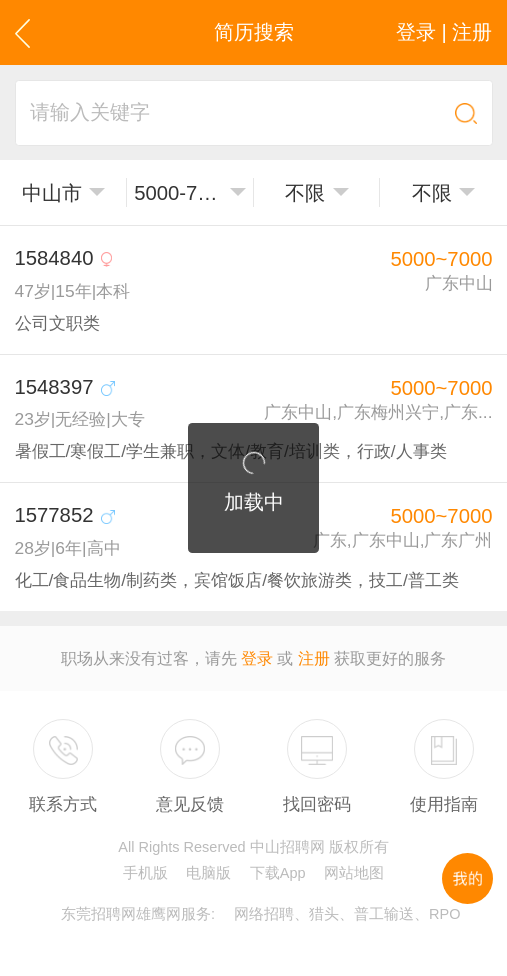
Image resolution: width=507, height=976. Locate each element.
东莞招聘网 (98, 914)
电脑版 (208, 873)
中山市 (52, 193)
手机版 (145, 873)
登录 (257, 658)
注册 (314, 658)
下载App (278, 873)
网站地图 (354, 873)
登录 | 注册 (444, 32)
